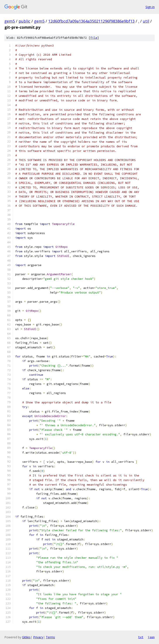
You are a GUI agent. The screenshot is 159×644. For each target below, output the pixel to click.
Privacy (38, 637)
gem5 (10, 21)
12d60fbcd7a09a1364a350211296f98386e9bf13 (91, 21)
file (94, 38)
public (24, 21)
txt (141, 637)
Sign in (150, 7)
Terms (50, 637)
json (151, 637)
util (146, 21)
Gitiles (26, 637)
